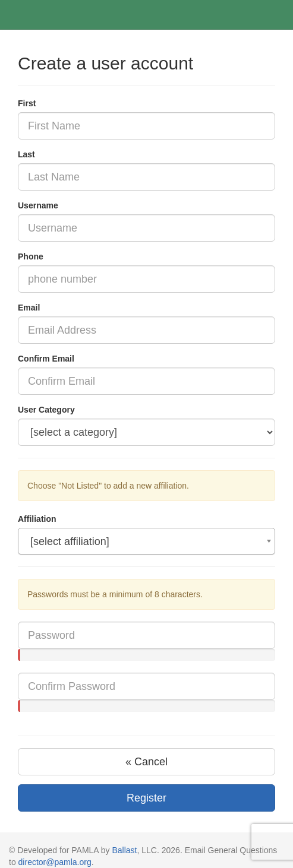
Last (26, 154)
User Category (46, 410)
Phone (31, 256)
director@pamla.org (55, 862)
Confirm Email (46, 359)
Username (38, 205)
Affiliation (37, 519)
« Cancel (146, 762)
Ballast (124, 850)
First (27, 103)
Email (29, 308)
